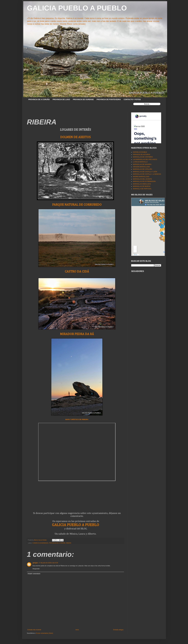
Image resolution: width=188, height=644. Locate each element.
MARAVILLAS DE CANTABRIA (143, 157)
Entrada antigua (118, 630)
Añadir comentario (34, 574)
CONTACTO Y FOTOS (132, 99)
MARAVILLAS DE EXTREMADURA (144, 181)
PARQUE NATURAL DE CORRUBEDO (77, 205)
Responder (36, 569)
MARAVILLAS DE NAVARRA (142, 164)
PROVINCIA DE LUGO (61, 99)
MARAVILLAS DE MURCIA (142, 186)
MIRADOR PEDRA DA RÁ (77, 334)
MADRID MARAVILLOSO (141, 177)
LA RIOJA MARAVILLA (140, 162)
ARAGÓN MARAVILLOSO (141, 167)
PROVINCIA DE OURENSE (83, 99)
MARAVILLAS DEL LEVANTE (142, 179)
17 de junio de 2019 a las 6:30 (48, 563)
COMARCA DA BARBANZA (40, 543)
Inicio (77, 630)
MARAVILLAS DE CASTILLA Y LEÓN (145, 172)
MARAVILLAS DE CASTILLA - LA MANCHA (147, 174)
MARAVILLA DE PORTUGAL (142, 189)
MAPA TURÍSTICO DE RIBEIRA (77, 419)
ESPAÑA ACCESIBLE (140, 152)
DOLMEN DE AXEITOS (75, 137)
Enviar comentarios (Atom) (44, 633)
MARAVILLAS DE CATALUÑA (143, 169)
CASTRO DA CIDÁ (77, 272)
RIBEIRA (69, 543)
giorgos (35, 563)
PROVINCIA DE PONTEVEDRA (109, 99)
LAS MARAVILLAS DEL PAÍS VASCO (145, 159)
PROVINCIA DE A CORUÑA (39, 99)
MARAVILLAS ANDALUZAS (142, 184)
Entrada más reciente (34, 630)
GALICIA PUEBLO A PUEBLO (77, 8)
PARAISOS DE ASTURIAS (142, 155)
